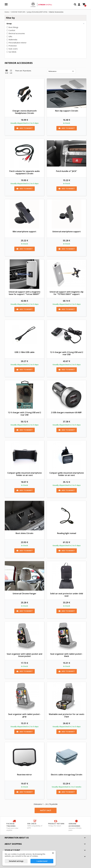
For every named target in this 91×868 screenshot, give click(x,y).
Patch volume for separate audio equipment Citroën (25, 172)
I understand (42, 861)
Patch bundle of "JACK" (67, 171)
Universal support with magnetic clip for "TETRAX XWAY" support (67, 293)
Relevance (61, 71)
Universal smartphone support (67, 232)
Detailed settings (16, 861)
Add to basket (25, 128)
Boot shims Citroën (24, 533)
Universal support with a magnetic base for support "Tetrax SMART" (25, 293)
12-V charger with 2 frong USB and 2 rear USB (67, 353)
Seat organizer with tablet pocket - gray (25, 715)
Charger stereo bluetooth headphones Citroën (25, 112)
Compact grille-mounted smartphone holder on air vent (25, 474)
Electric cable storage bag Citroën (67, 775)
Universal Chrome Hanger (24, 594)
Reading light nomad (67, 533)
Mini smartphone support (24, 232)
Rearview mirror (24, 775)
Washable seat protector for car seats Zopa (67, 715)
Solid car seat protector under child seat (67, 595)
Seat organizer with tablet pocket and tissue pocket (24, 655)
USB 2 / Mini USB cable (25, 352)
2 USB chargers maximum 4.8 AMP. (67, 412)
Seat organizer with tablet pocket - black (67, 655)
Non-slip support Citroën (67, 111)
